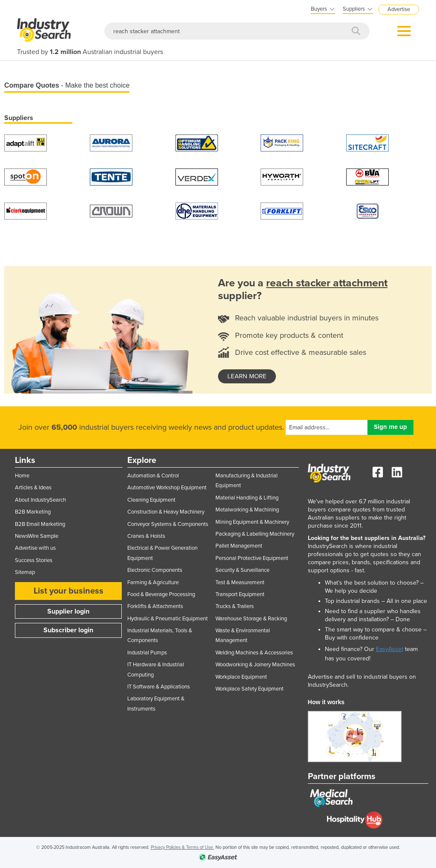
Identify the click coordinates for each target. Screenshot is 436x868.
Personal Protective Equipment (252, 558)
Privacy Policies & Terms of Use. (182, 847)
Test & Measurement (240, 582)
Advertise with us (35, 548)
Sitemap (25, 572)
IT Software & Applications (159, 687)
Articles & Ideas (33, 488)
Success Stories (34, 560)
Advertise (399, 9)
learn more (247, 376)
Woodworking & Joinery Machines (255, 665)
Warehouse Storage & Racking (251, 619)
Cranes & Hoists (146, 536)
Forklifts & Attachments (155, 606)
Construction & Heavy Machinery (166, 512)
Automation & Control (153, 476)
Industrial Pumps (147, 653)
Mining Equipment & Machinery (252, 522)
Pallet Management (239, 546)
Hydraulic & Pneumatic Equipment (168, 619)
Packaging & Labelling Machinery (255, 534)
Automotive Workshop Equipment (167, 488)
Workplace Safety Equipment (250, 689)
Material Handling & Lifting (247, 498)
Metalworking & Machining (247, 510)
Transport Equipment (240, 594)
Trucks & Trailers (235, 606)
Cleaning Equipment (151, 500)
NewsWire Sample (37, 536)
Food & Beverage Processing (161, 594)
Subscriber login (68, 630)
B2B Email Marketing (40, 524)
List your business (69, 591)
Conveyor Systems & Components (168, 524)
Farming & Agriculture (153, 582)
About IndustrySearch (40, 500)
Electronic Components (155, 570)
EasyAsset (390, 649)
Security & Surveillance (242, 570)
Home (22, 476)
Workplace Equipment (241, 677)
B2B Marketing (33, 512)
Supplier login (68, 611)
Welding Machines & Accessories (254, 653)
